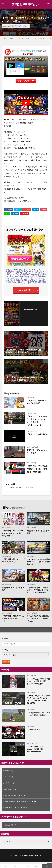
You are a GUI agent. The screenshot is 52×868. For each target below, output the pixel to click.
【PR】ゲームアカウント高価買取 (16, 808)
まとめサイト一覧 (10, 825)
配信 (16, 26)
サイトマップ (9, 777)
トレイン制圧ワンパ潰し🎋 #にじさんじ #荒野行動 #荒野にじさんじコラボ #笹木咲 (38, 681)
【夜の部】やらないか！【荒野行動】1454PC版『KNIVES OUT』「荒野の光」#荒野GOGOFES (38, 699)
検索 (5, 662)
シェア (16, 866)
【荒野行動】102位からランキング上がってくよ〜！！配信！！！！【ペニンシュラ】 (37, 421)
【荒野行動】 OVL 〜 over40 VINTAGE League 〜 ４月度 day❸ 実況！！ (12, 533)
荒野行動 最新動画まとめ (26, 4)
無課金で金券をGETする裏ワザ (15, 795)
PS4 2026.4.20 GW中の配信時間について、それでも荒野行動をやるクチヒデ (38, 562)
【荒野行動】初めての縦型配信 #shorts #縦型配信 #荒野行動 (37, 469)
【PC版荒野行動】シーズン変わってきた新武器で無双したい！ (39, 714)
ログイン (23, 488)
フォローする (34, 313)
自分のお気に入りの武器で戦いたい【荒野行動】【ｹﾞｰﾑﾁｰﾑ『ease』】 (38, 618)
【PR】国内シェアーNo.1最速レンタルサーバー (20, 801)
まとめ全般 (21, 676)
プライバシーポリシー (12, 783)
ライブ (22, 710)
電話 (36, 866)
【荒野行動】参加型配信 (37, 434)
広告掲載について (10, 789)
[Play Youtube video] (26, 103)
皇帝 (23, 727)
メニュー (26, 866)
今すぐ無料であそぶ (26, 290)
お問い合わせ (9, 771)
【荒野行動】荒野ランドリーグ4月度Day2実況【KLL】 (13, 560)
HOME (4, 39)
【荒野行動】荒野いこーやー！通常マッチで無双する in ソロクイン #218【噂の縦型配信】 (39, 590)
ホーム (5, 866)
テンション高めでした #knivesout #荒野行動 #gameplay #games (35, 749)
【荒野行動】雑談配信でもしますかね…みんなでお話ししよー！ (13, 618)
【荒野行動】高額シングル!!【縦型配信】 (37, 402)
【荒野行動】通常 (33, 730)
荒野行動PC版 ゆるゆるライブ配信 (37, 452)
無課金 (22, 693)
